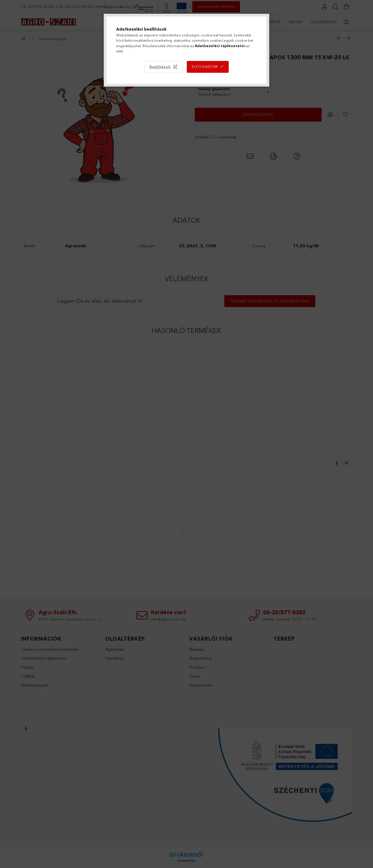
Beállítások (160, 66)
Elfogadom (205, 66)
